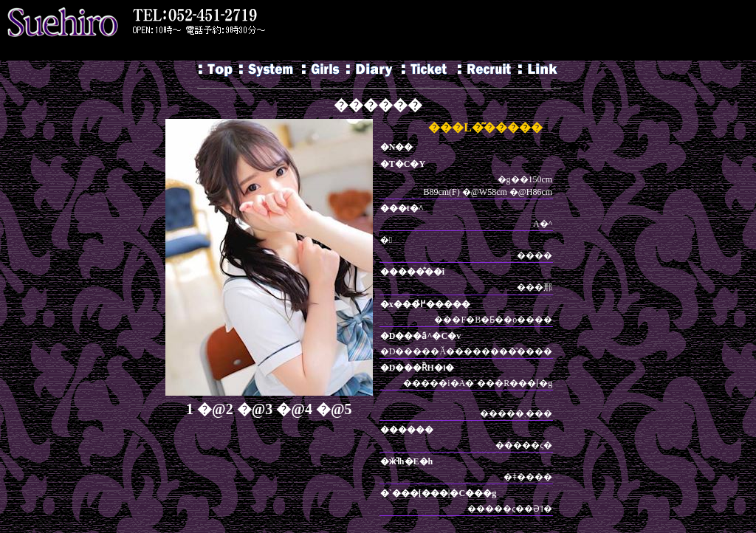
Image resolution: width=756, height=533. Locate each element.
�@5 (334, 409)
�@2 (215, 409)
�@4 (294, 409)
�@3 (255, 409)
